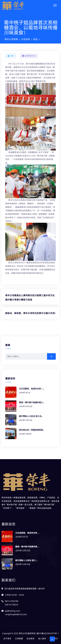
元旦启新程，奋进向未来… (27, 533)
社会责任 (31, 638)
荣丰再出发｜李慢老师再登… (32, 430)
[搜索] (51, 356)
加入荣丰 (42, 638)
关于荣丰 (7, 638)
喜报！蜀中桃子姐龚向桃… (27, 547)
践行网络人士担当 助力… (27, 560)
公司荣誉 (19, 638)
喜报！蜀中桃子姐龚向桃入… (32, 402)
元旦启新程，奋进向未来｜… (32, 389)
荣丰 (12, 56)
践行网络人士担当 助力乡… (31, 416)
